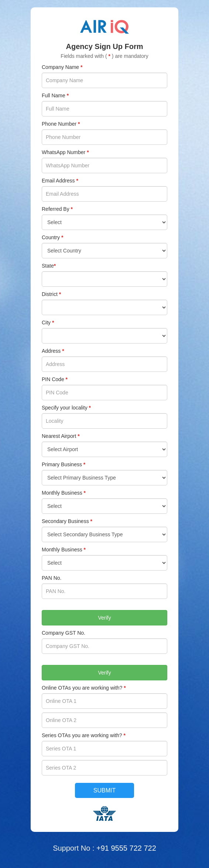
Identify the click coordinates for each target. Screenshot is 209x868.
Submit (104, 790)
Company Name (62, 67)
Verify (104, 618)
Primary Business (64, 464)
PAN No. (52, 578)
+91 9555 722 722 (126, 848)
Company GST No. (64, 633)
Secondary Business (67, 521)
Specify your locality (66, 408)
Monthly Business (64, 493)
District (51, 294)
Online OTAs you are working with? (84, 688)
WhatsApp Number (65, 152)
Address (53, 351)
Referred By (57, 209)
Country (52, 237)
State (49, 266)
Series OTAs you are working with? (84, 735)
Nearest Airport (61, 436)
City (48, 323)
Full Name (55, 95)
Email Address (60, 181)
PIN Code (55, 379)
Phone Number (61, 124)
